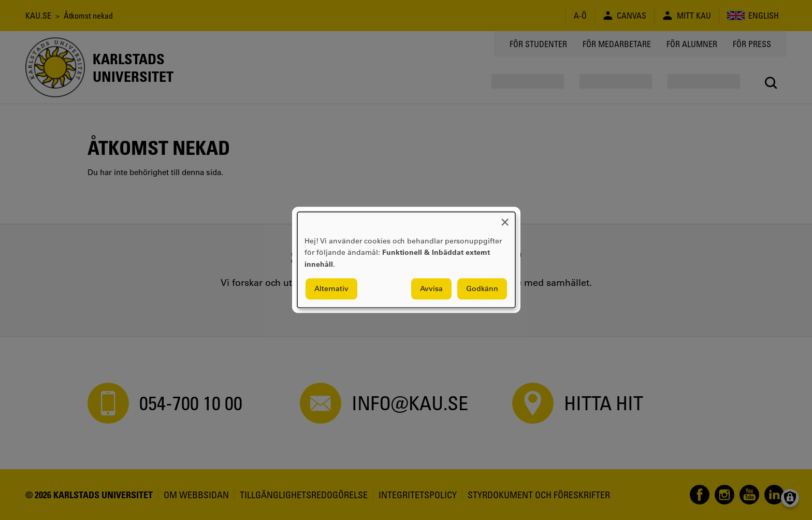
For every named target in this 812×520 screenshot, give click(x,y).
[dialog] (406, 260)
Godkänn (482, 289)
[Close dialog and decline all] (505, 218)
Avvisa (431, 289)
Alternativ (331, 289)
